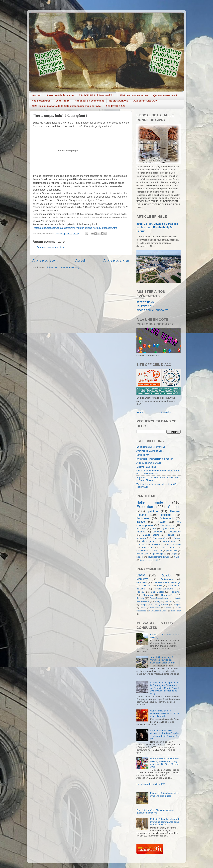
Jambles (167, 575)
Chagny (143, 605)
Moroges (177, 605)
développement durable (159, 557)
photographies (160, 554)
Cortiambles (167, 579)
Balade (141, 522)
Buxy (178, 601)
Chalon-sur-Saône (164, 589)
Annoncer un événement (89, 101)
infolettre (141, 532)
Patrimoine (143, 518)
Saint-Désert (157, 592)
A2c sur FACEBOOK (145, 101)
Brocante (141, 529)
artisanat (156, 544)
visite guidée (149, 541)
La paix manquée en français (151, 447)
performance (172, 551)
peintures (141, 538)
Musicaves (175, 532)
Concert (174, 507)
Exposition (145, 507)
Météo (140, 412)
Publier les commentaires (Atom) (63, 267)
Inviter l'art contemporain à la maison (155, 459)
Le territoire (62, 101)
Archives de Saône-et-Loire (150, 451)
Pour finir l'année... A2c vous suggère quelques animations (155, 811)
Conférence (167, 525)
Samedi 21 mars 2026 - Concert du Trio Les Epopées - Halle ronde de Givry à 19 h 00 (165, 735)
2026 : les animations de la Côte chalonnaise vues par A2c (66, 106)
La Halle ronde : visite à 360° (151, 784)
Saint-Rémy (176, 611)
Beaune (167, 608)
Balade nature (151, 535)
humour (140, 557)
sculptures (142, 551)
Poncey (140, 592)
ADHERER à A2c (116, 106)
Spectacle (158, 532)
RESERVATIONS (119, 101)
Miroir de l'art (143, 455)
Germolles (142, 582)
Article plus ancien (116, 260)
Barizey (168, 601)
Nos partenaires (41, 101)
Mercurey (142, 579)
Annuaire (166, 412)
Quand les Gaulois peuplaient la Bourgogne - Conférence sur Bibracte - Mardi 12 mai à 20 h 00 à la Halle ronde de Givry (165, 688)
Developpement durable (149, 560)
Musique (166, 515)
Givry (141, 575)
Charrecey (148, 595)
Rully (159, 586)
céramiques (169, 541)
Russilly (140, 598)
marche (177, 557)
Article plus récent (45, 260)
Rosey (158, 601)
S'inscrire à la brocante (60, 95)
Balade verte (142, 554)
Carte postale (168, 548)
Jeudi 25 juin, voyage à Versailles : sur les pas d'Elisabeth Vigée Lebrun (158, 227)
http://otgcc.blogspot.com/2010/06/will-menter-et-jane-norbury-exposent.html (76, 228)
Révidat (143, 608)
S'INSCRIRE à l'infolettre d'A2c (97, 95)
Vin (154, 529)
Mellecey (146, 586)
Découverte (157, 551)
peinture (153, 511)
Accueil (37, 95)
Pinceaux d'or (160, 538)
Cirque (174, 554)
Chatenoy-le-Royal (160, 605)
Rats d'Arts (148, 548)
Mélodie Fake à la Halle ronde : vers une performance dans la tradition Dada (165, 822)
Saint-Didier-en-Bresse (159, 611)
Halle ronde (150, 502)
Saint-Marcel (155, 608)
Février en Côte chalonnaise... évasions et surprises (165, 794)
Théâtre (161, 522)
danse (171, 535)
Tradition (141, 544)
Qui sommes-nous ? (165, 95)
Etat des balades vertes (134, 95)
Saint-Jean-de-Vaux (160, 598)
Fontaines (176, 592)
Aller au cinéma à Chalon (149, 463)
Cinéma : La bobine (146, 467)
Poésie (177, 538)
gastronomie (169, 529)
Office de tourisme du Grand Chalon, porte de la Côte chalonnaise (158, 472)
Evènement (166, 518)
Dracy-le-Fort (168, 595)
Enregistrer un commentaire (51, 247)
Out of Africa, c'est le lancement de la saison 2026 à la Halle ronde (164, 713)
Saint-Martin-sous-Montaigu (167, 582)
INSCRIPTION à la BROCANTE (152, 310)
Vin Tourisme (174, 544)
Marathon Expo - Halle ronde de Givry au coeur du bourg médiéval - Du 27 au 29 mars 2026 (164, 763)
